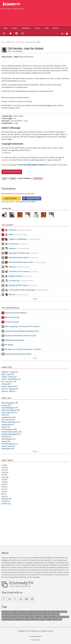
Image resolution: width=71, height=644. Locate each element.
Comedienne (41, 617)
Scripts (14, 28)
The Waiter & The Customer (19, 272)
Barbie (11, 235)
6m (3, 489)
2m (3, 470)
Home (6, 28)
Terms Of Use (36, 640)
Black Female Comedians (52, 614)
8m (3, 494)
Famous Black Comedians (62, 617)
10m (3, 497)
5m (3, 485)
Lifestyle (5, 437)
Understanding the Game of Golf (21, 262)
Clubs (47, 28)
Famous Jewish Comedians (25, 620)
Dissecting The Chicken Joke (19, 253)
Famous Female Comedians (9, 620)
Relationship (6, 425)
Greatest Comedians (56, 620)
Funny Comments (8, 413)
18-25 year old (7, 420)
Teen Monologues (8, 408)
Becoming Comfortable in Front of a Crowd (21, 336)
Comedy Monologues (8, 612)
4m (3, 480)
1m (15, 118)
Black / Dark (6, 375)
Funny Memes (28, 612)
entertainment (7, 418)
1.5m (3, 468)
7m (3, 492)
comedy (5, 405)
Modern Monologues (9, 422)
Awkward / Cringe (8, 372)
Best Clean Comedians (8, 614)
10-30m (4, 501)
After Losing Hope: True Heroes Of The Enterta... (23, 327)
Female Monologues (9, 410)
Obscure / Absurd (8, 389)
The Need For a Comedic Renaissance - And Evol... (24, 349)
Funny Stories (20, 42)
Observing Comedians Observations (19, 354)
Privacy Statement (36, 637)
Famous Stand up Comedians (41, 620)
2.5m (3, 472)
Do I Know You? (14, 281)
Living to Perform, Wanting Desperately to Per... (23, 331)
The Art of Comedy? (12, 322)
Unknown (5, 499)
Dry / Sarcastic (7, 382)
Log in (4, 179)
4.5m (3, 482)
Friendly (5, 384)
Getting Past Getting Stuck (15, 340)
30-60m (4, 504)
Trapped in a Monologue (18, 239)
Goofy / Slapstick (8, 387)
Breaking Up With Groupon (19, 285)
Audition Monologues (9, 434)
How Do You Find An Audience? (16, 313)
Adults (4, 427)
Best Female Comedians (38, 614)
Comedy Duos (50, 617)
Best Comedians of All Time (23, 614)
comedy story (7, 446)
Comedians (26, 28)
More (35, 299)
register (13, 179)
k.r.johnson (19, 51)
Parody (4, 442)
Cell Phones (13, 230)
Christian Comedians (20, 617)
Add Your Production (13, 172)
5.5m (3, 487)
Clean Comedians (32, 617)
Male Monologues (8, 403)
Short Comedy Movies (51, 612)
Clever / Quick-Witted (10, 379)
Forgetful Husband (16, 276)
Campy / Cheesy (8, 377)
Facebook (12, 249)
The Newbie (9, 345)
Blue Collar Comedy (8, 617)
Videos (38, 28)
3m (3, 475)
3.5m (3, 477)
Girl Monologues (8, 429)
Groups (56, 28)
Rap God (12, 295)
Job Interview (14, 244)
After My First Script (12, 318)
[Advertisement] (36, 17)
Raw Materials (7, 439)
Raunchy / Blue (7, 391)
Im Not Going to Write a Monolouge (22, 290)
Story (4, 415)
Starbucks (12, 267)
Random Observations (10, 432)
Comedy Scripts (10, 42)
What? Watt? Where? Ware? (19, 258)
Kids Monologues (8, 444)
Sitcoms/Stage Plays (38, 612)
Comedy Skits (19, 612)
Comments (29, 57)
